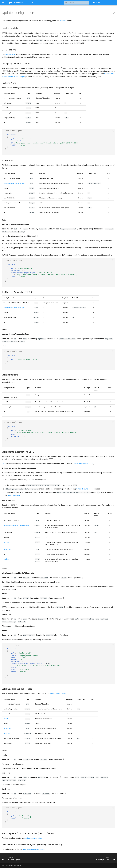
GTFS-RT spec (10, 54)
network (6, 542)
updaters (63, 21)
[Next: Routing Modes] (105, 858)
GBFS (4, 464)
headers (6, 559)
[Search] (76, 3)
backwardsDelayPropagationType (14, 183)
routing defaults (82, 489)
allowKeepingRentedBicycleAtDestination (16, 525)
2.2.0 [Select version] (29, 3)
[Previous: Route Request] (12, 858)
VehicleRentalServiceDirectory (34, 849)
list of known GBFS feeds (84, 464)
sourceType (7, 549)
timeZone (7, 733)
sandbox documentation (58, 694)
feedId (6, 719)
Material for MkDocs (15, 866)
